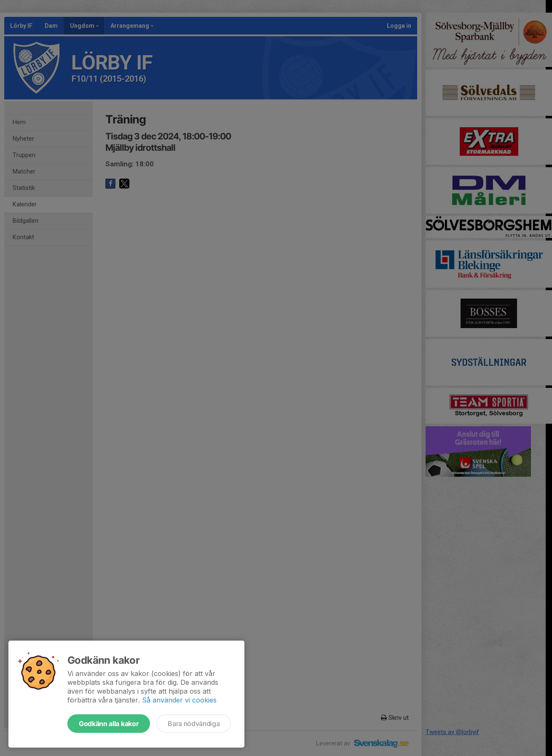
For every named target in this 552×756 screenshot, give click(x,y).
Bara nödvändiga (194, 724)
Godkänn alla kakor (109, 724)
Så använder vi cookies (179, 700)
